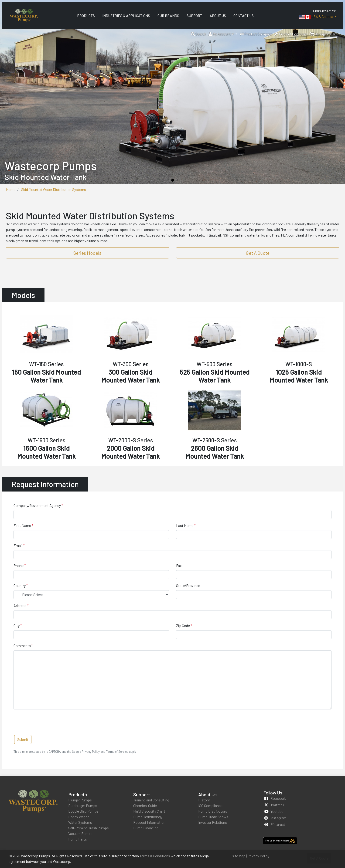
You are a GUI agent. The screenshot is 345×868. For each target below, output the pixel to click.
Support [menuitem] (194, 15)
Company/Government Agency (37, 505)
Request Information (149, 822)
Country (20, 585)
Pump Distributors (213, 811)
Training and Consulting (151, 800)
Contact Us (244, 15)
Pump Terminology (148, 817)
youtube (277, 811)
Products (78, 794)
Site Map (239, 856)
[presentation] (49, 722)
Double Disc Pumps (83, 811)
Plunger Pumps (80, 800)
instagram (278, 818)
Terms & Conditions (155, 856)
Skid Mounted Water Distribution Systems (54, 189)
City (17, 626)
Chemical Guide (145, 805)
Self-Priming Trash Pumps (89, 828)
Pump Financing (146, 828)
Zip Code (183, 626)
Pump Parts (78, 839)
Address (20, 605)
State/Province (188, 585)
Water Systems (80, 822)
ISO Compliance (210, 805)
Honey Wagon (79, 817)
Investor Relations (213, 822)
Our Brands (168, 15)
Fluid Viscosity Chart (149, 811)
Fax (179, 565)
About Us (207, 794)
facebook (278, 798)
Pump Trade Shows (213, 817)
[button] (199, 34)
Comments (22, 646)
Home (11, 189)
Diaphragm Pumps (83, 805)
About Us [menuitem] (218, 15)
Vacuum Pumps (80, 833)
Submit (23, 739)
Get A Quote (258, 253)
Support (142, 794)
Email (18, 545)
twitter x (278, 805)
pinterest (278, 824)
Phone (19, 565)
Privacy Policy (258, 856)
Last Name (185, 525)
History (204, 800)
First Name (22, 525)
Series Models (87, 253)
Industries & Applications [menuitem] (126, 15)
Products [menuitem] (86, 15)
